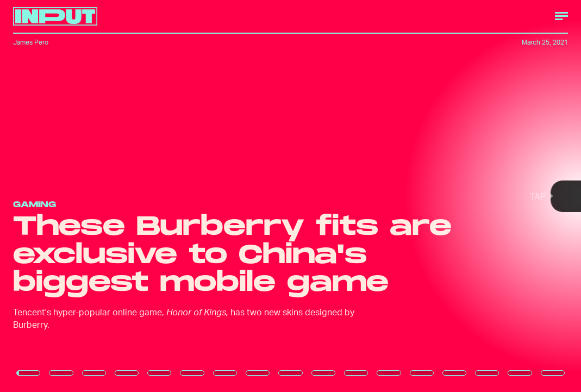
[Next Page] (386, 196)
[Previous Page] (96, 196)
